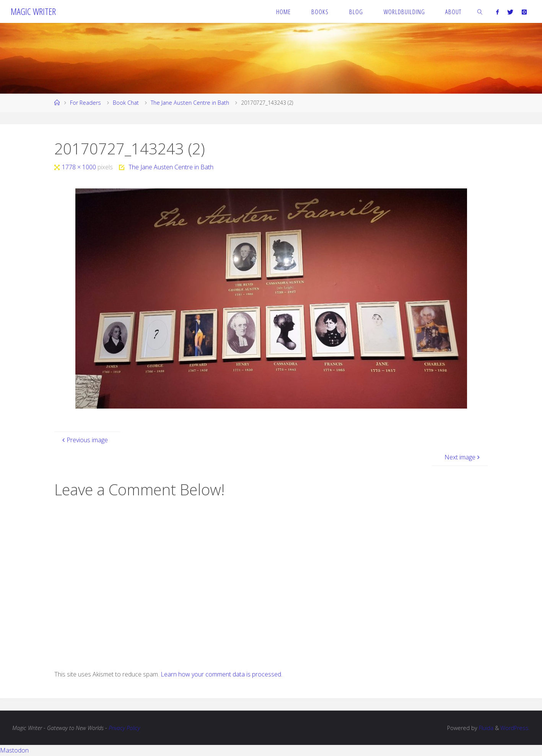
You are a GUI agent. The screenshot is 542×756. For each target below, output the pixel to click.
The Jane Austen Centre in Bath (190, 103)
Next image (463, 457)
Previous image (84, 440)
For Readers (85, 103)
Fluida (485, 728)
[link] (480, 11)
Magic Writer (33, 11)
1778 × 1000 (80, 167)
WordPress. (515, 728)
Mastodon (14, 750)
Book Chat (126, 103)
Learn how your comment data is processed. (221, 674)
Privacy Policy (124, 728)
